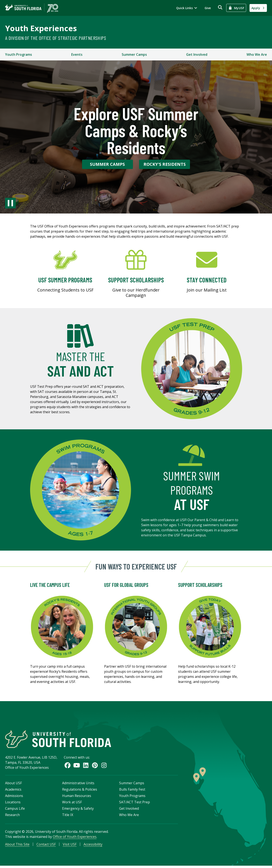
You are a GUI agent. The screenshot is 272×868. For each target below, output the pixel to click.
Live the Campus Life (50, 585)
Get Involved (197, 54)
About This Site (17, 846)
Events (77, 54)
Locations (13, 804)
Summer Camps (134, 54)
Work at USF (72, 804)
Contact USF (46, 846)
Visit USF (70, 846)
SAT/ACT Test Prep (135, 804)
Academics (13, 791)
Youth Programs (19, 54)
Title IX (68, 816)
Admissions (14, 797)
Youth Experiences (41, 28)
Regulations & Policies (80, 791)
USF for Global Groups (126, 585)
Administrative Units (78, 785)
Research (12, 816)
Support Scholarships (200, 585)
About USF (13, 785)
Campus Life (15, 810)
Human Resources (77, 797)
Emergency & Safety (78, 810)
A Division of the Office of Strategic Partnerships (56, 38)
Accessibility (93, 846)
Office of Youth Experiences (75, 838)
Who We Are (257, 54)
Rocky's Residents (165, 164)
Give (208, 8)
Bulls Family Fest (132, 791)
